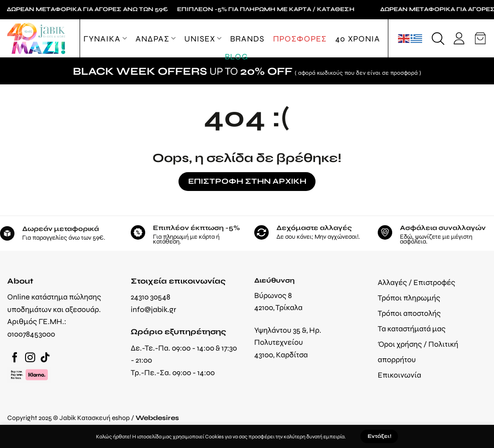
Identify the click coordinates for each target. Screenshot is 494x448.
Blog (236, 56)
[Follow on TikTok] (45, 358)
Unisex (203, 39)
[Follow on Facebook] (15, 358)
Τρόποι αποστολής (409, 313)
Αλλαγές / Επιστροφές (417, 282)
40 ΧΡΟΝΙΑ (358, 39)
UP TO (247, 71)
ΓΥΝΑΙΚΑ (105, 39)
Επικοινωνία (399, 375)
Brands (247, 39)
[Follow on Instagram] (30, 358)
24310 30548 (151, 297)
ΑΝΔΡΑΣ (156, 39)
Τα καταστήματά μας (412, 329)
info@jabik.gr (153, 309)
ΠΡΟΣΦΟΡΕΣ (300, 39)
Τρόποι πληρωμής (409, 298)
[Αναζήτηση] (438, 39)
